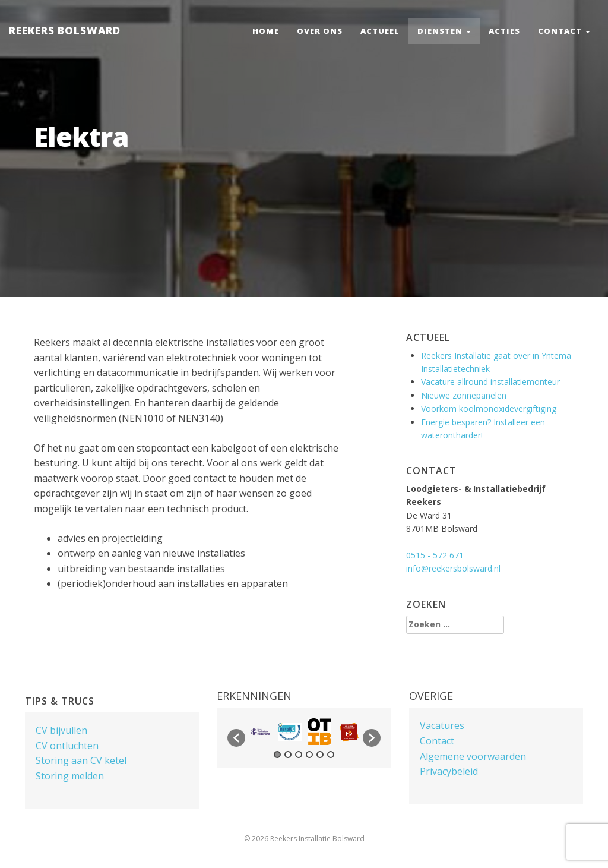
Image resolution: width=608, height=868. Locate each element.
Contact (564, 31)
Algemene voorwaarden (473, 756)
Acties (504, 31)
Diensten (444, 31)
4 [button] (309, 755)
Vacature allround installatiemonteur (490, 382)
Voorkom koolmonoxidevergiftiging (489, 408)
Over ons (320, 31)
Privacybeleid (449, 771)
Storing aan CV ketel (81, 760)
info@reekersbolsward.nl (453, 568)
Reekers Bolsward (65, 31)
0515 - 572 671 (435, 555)
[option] (260, 732)
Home (266, 31)
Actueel (380, 31)
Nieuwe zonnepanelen (464, 395)
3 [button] (299, 755)
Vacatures (442, 725)
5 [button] (320, 755)
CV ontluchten (67, 746)
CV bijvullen (61, 730)
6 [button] (331, 755)
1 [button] (277, 755)
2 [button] (288, 755)
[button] (236, 738)
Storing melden (70, 776)
